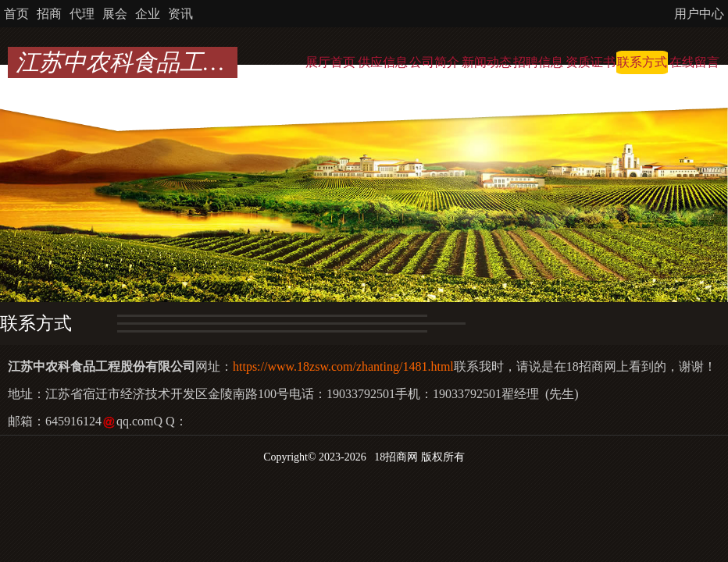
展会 (115, 14)
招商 (49, 14)
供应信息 (383, 62)
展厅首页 (330, 62)
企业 (148, 14)
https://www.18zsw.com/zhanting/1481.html (343, 366)
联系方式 (642, 62)
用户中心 (699, 14)
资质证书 (591, 62)
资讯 (180, 14)
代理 (82, 14)
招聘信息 (538, 62)
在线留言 (694, 62)
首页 (16, 14)
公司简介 (434, 62)
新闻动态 (487, 62)
